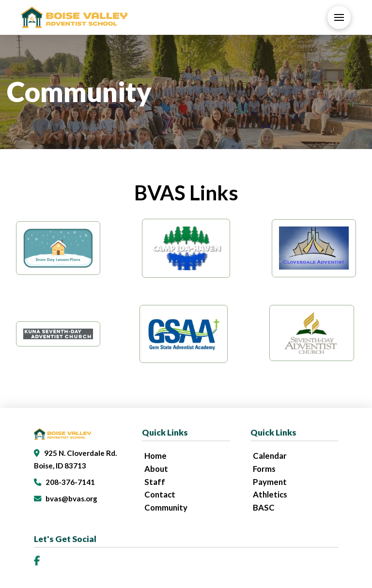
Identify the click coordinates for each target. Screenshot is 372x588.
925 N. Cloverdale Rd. (80, 453)
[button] (339, 17)
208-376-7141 (70, 482)
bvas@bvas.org (71, 498)
